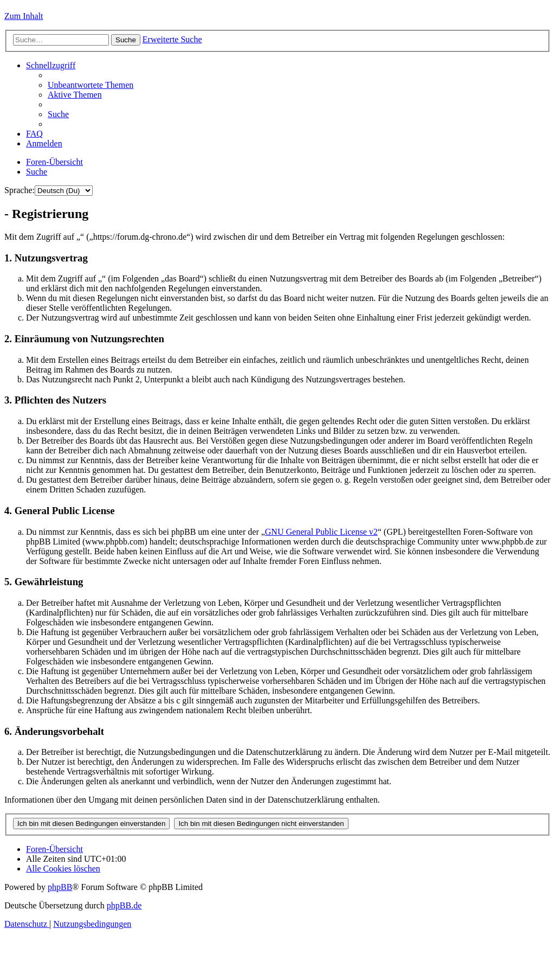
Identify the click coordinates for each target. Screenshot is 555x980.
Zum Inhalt (24, 16)
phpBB (60, 887)
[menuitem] (91, 85)
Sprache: (20, 190)
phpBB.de (124, 905)
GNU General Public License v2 (321, 532)
